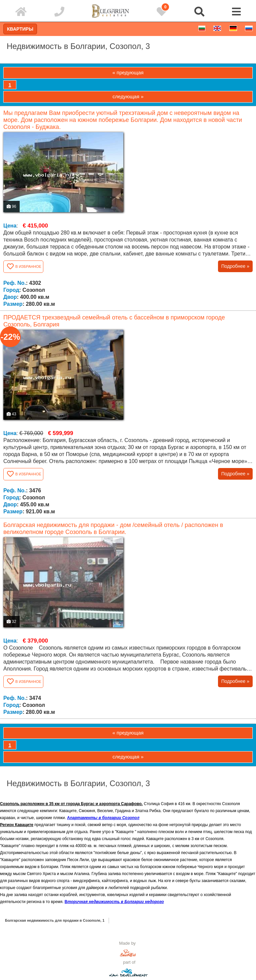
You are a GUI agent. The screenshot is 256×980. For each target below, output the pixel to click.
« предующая (128, 72)
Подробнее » (235, 266)
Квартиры (20, 29)
